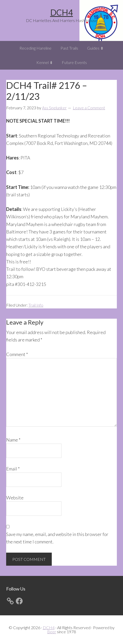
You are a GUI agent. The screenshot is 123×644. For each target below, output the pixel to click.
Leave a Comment (89, 108)
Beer (52, 632)
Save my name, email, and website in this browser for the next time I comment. (57, 538)
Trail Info (36, 305)
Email (13, 469)
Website (15, 498)
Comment (17, 354)
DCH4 (62, 12)
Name (13, 440)
